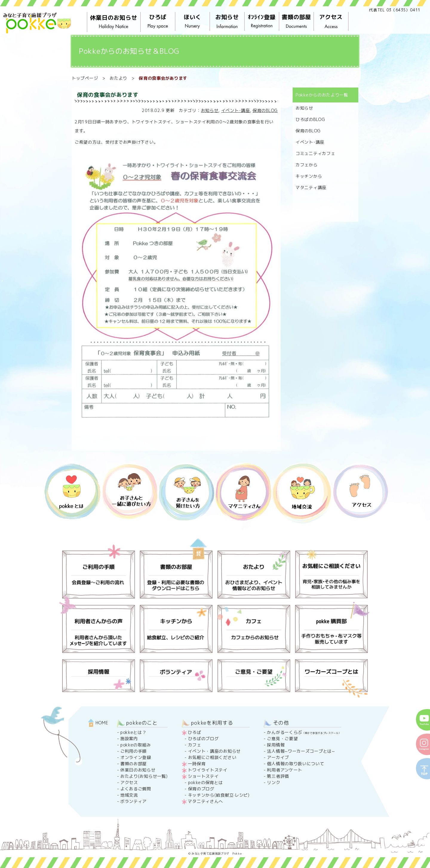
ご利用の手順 (133, 751)
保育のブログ (201, 789)
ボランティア (133, 801)
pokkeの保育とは (206, 782)
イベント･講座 (236, 110)
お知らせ (227, 22)
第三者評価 (278, 776)
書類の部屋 (297, 22)
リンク (274, 782)
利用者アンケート (285, 770)
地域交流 (129, 795)
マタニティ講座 (311, 187)
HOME (98, 723)
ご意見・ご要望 (282, 739)
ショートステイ (203, 776)
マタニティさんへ (205, 801)
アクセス (331, 22)
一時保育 (197, 764)
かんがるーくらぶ (304, 732)
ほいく (193, 22)
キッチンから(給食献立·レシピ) (219, 795)
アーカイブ (278, 757)
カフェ (195, 745)
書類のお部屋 (133, 764)
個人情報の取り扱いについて (295, 764)
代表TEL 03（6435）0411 (395, 10)
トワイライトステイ (208, 770)
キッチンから (309, 176)
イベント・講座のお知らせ (214, 751)
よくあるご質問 (136, 789)
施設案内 (129, 739)
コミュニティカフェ (315, 153)
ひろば (158, 22)
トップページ (85, 78)
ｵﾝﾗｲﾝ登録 (262, 22)
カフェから (307, 165)
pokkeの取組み (136, 745)
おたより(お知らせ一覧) (144, 776)
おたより (118, 78)
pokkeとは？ (133, 732)
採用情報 (276, 745)
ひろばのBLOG (310, 119)
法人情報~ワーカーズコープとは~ (301, 751)
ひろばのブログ (204, 739)
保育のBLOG (265, 110)
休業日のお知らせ (114, 22)
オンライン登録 (136, 757)
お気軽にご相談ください (212, 757)
